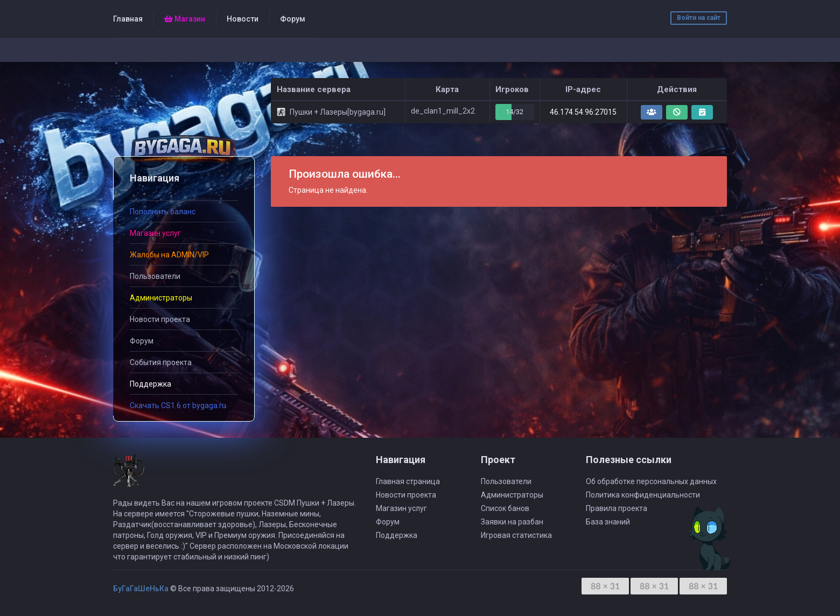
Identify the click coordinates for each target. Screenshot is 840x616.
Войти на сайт (699, 18)
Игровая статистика (516, 535)
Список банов (505, 508)
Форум (293, 19)
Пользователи (155, 276)
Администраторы (512, 495)
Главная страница (408, 481)
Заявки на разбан (512, 522)
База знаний (608, 522)
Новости (243, 19)
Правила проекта (617, 508)
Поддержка (397, 535)
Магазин (185, 19)
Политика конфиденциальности (643, 495)
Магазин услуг (401, 508)
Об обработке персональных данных (651, 481)
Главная (128, 19)
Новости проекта (160, 319)
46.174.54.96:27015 (583, 112)
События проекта (161, 362)
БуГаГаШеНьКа (141, 589)
